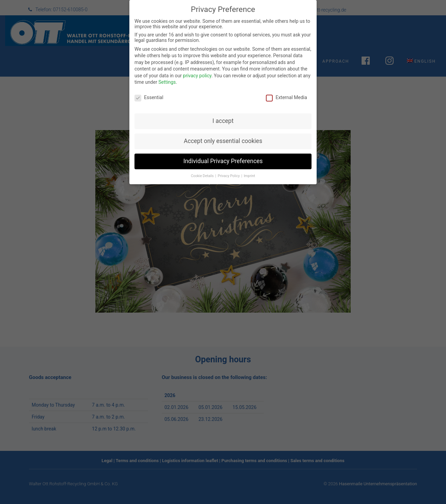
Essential (149, 91)
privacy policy (197, 69)
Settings (167, 76)
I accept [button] (223, 115)
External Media (286, 91)
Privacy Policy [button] (229, 169)
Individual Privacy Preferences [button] (223, 155)
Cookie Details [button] (203, 169)
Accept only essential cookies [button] (223, 135)
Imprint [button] (249, 169)
